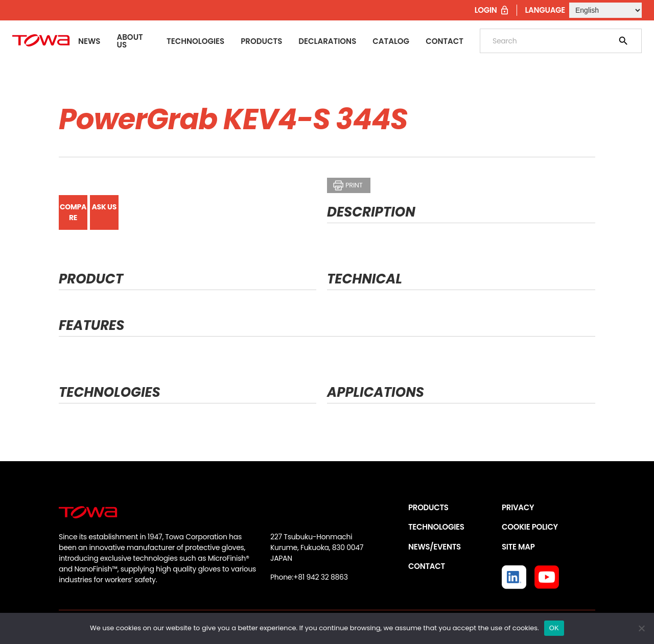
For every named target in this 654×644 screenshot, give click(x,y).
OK (554, 628)
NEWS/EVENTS (435, 547)
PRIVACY (518, 507)
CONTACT (427, 566)
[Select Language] (605, 10)
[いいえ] (641, 628)
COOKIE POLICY (530, 527)
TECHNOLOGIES (436, 527)
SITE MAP (518, 547)
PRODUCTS (428, 507)
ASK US (104, 207)
